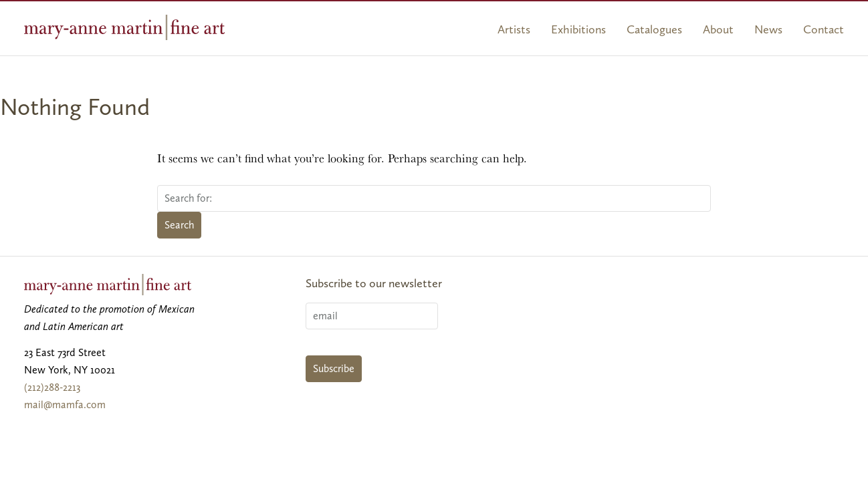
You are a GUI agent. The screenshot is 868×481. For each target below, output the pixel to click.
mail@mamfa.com (65, 405)
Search (179, 225)
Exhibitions (578, 29)
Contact (824, 29)
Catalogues (654, 29)
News (768, 29)
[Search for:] (434, 198)
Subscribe (334, 368)
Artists (514, 29)
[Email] (372, 316)
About (718, 29)
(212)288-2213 (52, 387)
